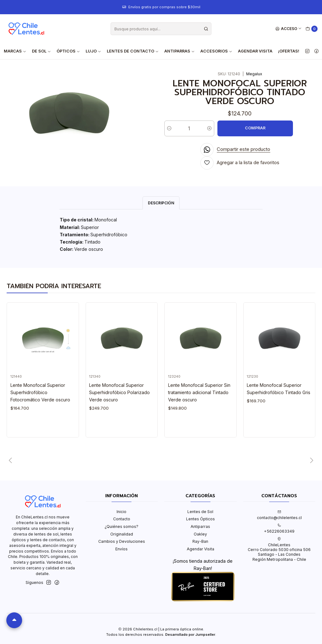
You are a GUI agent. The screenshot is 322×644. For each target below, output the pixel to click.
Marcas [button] (15, 51)
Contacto (122, 519)
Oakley (200, 534)
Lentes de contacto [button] (133, 51)
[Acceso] (289, 29)
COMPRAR (255, 128)
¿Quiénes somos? (122, 526)
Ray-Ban (200, 541)
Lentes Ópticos (200, 519)
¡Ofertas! (289, 51)
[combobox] (161, 29)
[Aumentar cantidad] (209, 128)
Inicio (122, 512)
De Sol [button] (41, 51)
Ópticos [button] (68, 51)
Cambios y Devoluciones (122, 541)
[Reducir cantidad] (169, 128)
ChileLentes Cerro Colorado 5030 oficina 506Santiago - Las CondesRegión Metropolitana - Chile (279, 549)
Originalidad (122, 534)
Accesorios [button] (216, 51)
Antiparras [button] (179, 51)
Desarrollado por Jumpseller (190, 635)
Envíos (122, 549)
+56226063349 (279, 529)
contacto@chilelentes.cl (279, 515)
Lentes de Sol (200, 512)
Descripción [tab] (161, 203)
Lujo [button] (93, 51)
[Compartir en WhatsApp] (235, 150)
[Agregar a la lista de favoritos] (240, 163)
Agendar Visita (255, 51)
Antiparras (200, 526)
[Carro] (312, 29)
